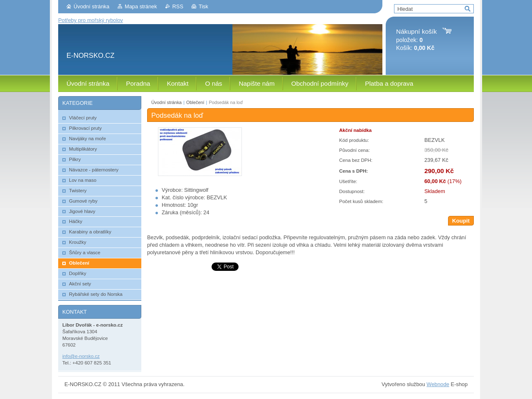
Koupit (461, 221)
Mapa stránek (141, 6)
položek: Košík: (416, 40)
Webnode (438, 384)
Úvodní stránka (91, 6)
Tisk (203, 6)
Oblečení (195, 102)
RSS (178, 6)
